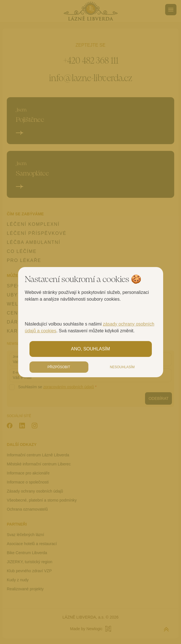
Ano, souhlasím (91, 349)
